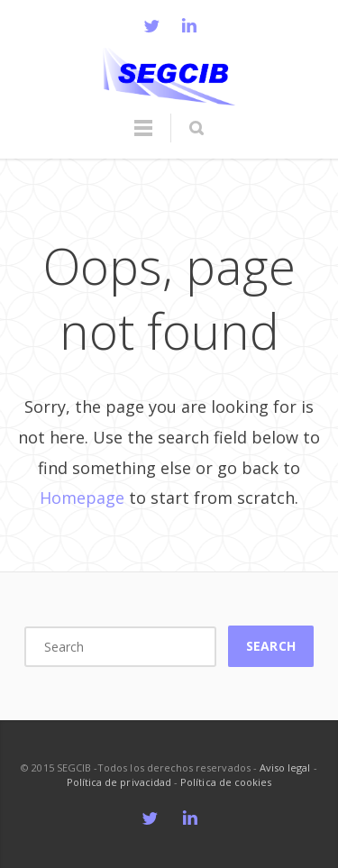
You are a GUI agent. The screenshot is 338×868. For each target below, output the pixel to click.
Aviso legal (285, 767)
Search (270, 646)
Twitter (151, 25)
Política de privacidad (119, 782)
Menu (143, 136)
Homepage (82, 498)
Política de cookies (226, 782)
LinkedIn (189, 25)
